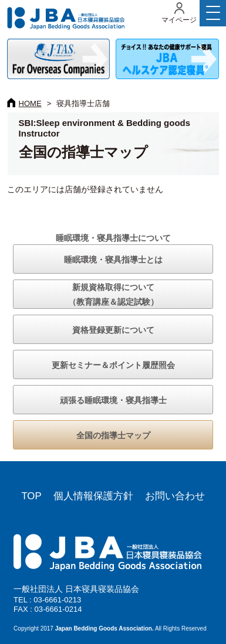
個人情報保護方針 (93, 496)
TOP (31, 496)
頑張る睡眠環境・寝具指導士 (113, 400)
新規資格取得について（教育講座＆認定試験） (113, 294)
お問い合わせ (175, 496)
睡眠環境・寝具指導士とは (113, 260)
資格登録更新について (113, 330)
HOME (30, 103)
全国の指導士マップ (113, 435)
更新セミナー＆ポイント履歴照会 (113, 365)
